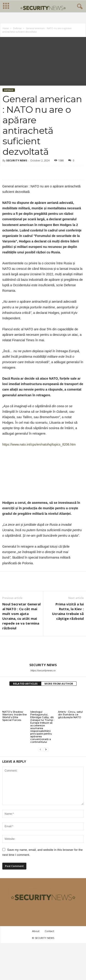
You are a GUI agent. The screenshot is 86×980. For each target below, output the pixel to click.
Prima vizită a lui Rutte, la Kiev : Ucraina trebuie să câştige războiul (68, 612)
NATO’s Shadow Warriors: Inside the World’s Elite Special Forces (14, 716)
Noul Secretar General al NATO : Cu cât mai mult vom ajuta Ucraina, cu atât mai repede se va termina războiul (21, 616)
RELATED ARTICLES (25, 684)
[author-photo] (43, 650)
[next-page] (46, 750)
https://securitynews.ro (43, 671)
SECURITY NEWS (17, 161)
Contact (49, 931)
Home (6, 29)
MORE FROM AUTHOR (59, 684)
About (36, 931)
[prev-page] (40, 750)
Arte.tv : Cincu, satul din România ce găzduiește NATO (70, 715)
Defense (17, 29)
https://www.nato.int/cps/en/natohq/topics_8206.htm (39, 445)
